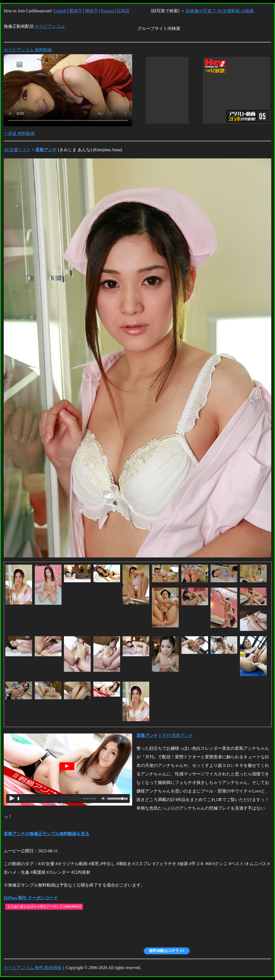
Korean (107, 11)
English (60, 11)
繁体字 (76, 11)
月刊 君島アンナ (178, 735)
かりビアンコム (50, 26)
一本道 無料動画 (19, 133)
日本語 (123, 11)
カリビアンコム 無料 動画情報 (33, 968)
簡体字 (91, 11)
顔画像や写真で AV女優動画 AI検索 (220, 11)
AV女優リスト (17, 150)
